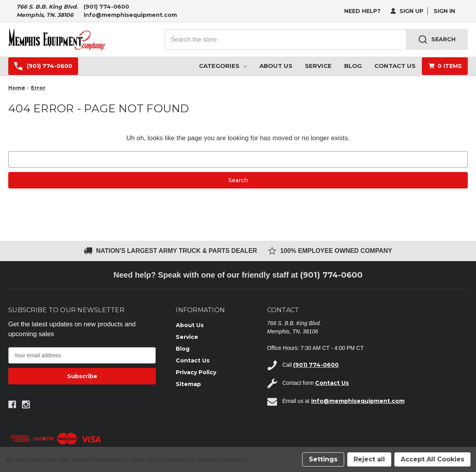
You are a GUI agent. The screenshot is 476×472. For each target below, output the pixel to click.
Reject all (369, 459)
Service (318, 66)
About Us (276, 66)
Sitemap (188, 384)
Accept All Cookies (432, 459)
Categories (223, 66)
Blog (353, 66)
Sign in (444, 11)
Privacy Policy (196, 372)
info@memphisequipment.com (130, 15)
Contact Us (395, 66)
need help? (362, 11)
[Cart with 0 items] (445, 66)
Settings (323, 459)
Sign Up (407, 11)
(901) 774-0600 (106, 7)
